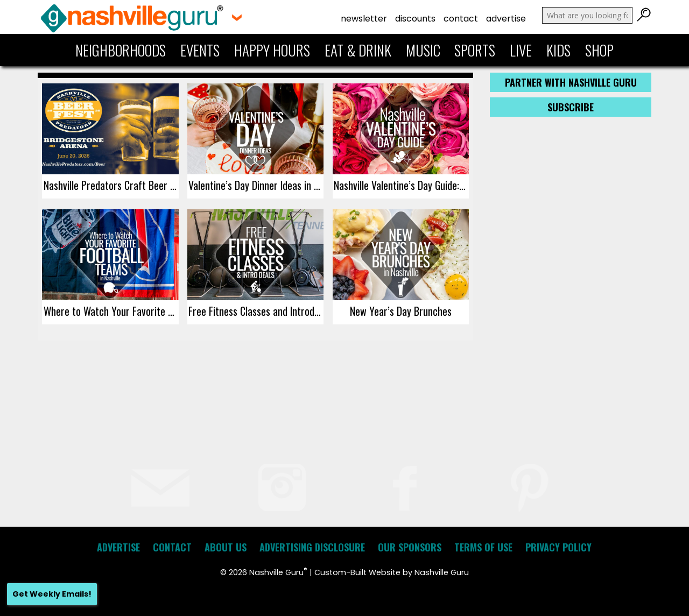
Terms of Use (483, 547)
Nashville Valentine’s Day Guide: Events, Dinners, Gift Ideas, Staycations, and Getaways (401, 185)
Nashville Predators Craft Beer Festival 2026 (111, 185)
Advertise (506, 19)
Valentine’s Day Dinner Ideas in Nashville (256, 185)
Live (521, 50)
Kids (558, 50)
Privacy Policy (558, 547)
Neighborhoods (121, 50)
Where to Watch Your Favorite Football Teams (111, 311)
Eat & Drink (358, 50)
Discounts (415, 19)
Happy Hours (272, 50)
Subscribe (571, 107)
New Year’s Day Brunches (401, 311)
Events (200, 50)
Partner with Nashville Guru (571, 82)
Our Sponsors (410, 547)
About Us (226, 547)
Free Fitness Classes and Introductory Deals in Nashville (256, 311)
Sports (475, 50)
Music (423, 50)
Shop (599, 50)
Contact (461, 19)
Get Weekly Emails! (52, 594)
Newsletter (364, 19)
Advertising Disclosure (312, 547)
